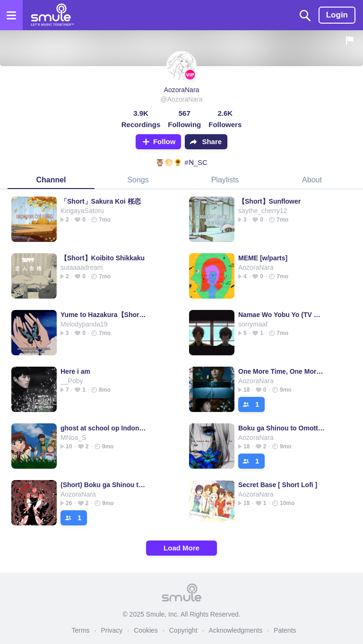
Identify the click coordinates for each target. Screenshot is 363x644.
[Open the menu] (11, 15)
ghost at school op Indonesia (104, 428)
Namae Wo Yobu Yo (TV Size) (281, 315)
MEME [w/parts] (263, 258)
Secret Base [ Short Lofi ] (278, 485)
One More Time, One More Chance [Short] (281, 371)
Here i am (75, 371)
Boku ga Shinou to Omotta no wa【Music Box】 (281, 428)
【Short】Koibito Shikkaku (103, 258)
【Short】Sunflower (269, 201)
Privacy (112, 630)
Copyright (183, 630)
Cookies (146, 630)
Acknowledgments (236, 630)
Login (337, 15)
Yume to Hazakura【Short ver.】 (104, 315)
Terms (80, 630)
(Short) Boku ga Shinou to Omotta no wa (104, 485)
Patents (285, 630)
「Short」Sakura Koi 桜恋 (101, 201)
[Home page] (52, 15)
